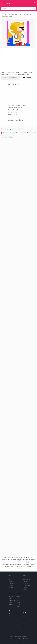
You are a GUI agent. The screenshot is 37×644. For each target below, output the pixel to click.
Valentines (11, 603)
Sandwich (11, 581)
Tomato (10, 585)
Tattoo (24, 626)
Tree (10, 622)
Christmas (11, 596)
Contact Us (16, 641)
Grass (10, 618)
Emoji (24, 616)
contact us (8, 74)
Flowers (24, 618)
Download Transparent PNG (11, 78)
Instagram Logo (26, 579)
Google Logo (25, 589)
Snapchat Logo (26, 587)
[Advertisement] (18, 59)
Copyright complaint (26, 78)
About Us (10, 641)
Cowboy (19, 605)
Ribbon (24, 624)
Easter (10, 605)
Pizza (10, 579)
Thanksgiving (12, 601)
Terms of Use (26, 641)
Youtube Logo (26, 583)
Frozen (18, 596)
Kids (18, 607)
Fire (10, 616)
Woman (18, 603)
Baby (18, 601)
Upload (34, 2)
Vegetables (11, 583)
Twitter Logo (25, 581)
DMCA (21, 641)
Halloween (11, 599)
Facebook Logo (26, 585)
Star (10, 620)
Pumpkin (11, 587)
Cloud (10, 614)
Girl (18, 599)
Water (24, 622)
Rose (24, 620)
